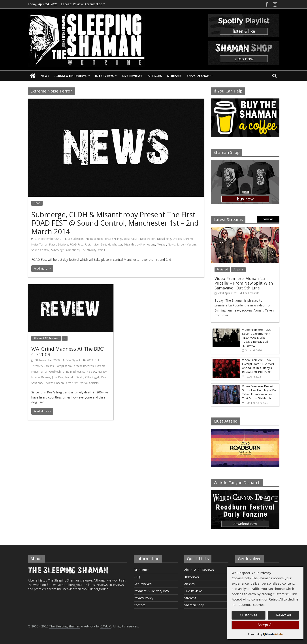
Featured (222, 269)
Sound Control (40, 250)
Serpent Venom (186, 245)
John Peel (58, 377)
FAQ (137, 577)
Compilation (63, 366)
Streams (174, 76)
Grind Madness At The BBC (79, 372)
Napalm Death (74, 377)
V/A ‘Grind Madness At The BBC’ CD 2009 (68, 351)
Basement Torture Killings (106, 239)
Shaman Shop (198, 76)
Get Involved (143, 584)
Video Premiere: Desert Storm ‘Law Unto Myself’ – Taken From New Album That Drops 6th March (259, 392)
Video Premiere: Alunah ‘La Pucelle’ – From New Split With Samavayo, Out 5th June (244, 283)
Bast (127, 239)
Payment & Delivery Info (151, 591)
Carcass (49, 366)
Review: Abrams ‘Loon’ (89, 4)
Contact (139, 605)
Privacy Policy (143, 598)
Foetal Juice (92, 245)
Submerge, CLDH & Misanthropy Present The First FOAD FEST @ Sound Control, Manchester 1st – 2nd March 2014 (115, 223)
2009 (90, 360)
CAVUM (106, 626)
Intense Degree (41, 377)
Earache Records (83, 366)
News (45, 76)
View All (268, 219)
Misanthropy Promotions (140, 245)
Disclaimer (141, 570)
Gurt (103, 245)
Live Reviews (132, 76)
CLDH (135, 239)
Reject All (283, 615)
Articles (155, 76)
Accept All (265, 625)
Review (48, 383)
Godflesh (55, 372)
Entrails (177, 239)
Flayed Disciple (59, 245)
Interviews (104, 76)
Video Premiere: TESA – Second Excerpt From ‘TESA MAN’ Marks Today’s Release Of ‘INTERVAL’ (258, 338)
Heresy (102, 372)
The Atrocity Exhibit (93, 250)
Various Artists (89, 383)
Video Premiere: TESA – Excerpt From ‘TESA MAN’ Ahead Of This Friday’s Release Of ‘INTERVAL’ (258, 366)
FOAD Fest (76, 245)
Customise (249, 615)
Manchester (115, 245)
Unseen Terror (63, 383)
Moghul (162, 245)
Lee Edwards (75, 239)
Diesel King (164, 239)
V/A (76, 383)
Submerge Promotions (65, 250)
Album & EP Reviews (71, 76)
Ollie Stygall (73, 360)
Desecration (148, 239)
